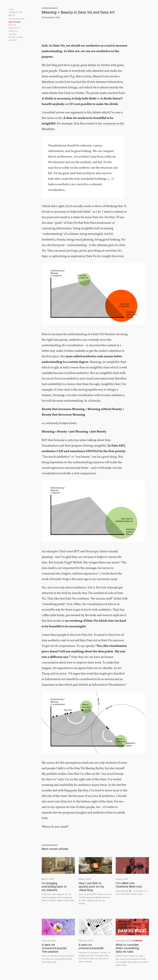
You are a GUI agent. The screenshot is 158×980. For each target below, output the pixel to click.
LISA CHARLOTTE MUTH (16, 12)
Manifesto (48, 82)
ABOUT (13, 40)
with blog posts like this (73, 790)
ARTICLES (15, 22)
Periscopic (92, 551)
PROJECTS (15, 28)
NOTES (13, 25)
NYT (77, 551)
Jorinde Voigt (62, 562)
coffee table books (53, 615)
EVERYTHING (16, 37)
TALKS (12, 34)
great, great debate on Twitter (91, 65)
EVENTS (13, 31)
